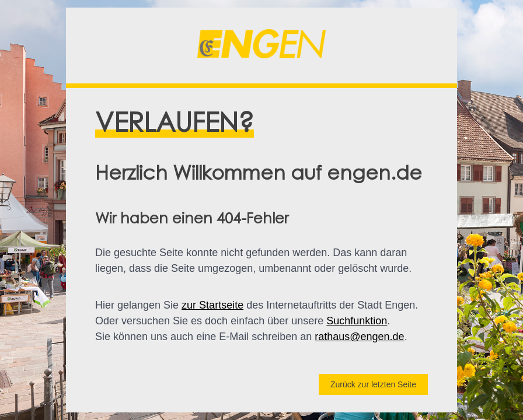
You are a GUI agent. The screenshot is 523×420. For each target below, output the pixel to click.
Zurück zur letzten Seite (373, 384)
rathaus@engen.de (359, 337)
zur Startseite (212, 305)
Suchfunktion (357, 321)
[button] (261, 45)
